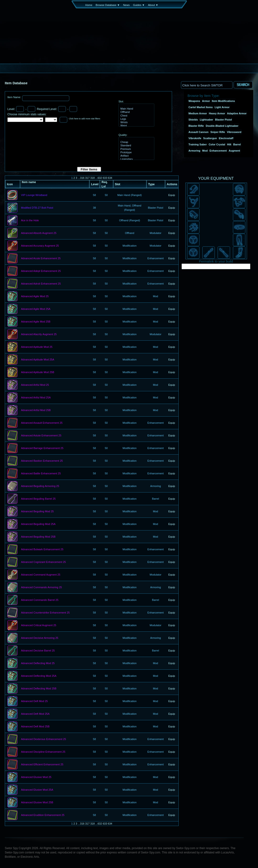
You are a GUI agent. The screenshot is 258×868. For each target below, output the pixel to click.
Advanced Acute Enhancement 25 (41, 259)
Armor (206, 101)
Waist (136, 126)
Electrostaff (226, 138)
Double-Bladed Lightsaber (222, 126)
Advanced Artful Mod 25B (36, 410)
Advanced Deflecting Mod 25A (39, 676)
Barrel (237, 144)
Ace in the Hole (30, 221)
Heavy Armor (217, 113)
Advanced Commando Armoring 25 (41, 587)
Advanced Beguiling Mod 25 (37, 512)
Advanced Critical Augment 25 (39, 625)
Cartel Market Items (201, 107)
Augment (234, 151)
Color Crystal (217, 144)
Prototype (136, 153)
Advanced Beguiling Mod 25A (38, 524)
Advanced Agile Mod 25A (36, 309)
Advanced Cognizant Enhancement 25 (43, 562)
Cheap (136, 142)
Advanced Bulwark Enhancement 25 (42, 550)
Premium (136, 149)
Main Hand (136, 109)
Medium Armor (198, 113)
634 (110, 178)
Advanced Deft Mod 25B (35, 727)
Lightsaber (206, 120)
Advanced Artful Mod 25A (36, 398)
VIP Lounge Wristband (34, 195)
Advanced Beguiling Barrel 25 (38, 499)
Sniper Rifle (218, 132)
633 (105, 178)
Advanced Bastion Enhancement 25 (42, 461)
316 (82, 178)
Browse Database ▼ (108, 5)
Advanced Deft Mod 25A (35, 714)
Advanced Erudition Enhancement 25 (43, 815)
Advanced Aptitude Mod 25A (38, 360)
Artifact (136, 156)
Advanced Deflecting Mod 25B (39, 689)
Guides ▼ (139, 5)
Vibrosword (234, 132)
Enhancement (218, 151)
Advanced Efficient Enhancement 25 (42, 765)
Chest (136, 116)
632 (100, 178)
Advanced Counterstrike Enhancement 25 (45, 613)
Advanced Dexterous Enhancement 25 (43, 739)
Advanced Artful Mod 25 (35, 385)
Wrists (136, 122)
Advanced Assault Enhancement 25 (42, 423)
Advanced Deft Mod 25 (34, 701)
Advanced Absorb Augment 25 (39, 233)
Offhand (136, 112)
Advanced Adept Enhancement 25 (41, 271)
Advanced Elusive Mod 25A (37, 790)
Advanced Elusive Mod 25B (37, 803)
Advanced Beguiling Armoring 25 (40, 486)
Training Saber (198, 144)
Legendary (136, 159)
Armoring (194, 151)
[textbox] (207, 85)
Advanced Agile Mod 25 (35, 296)
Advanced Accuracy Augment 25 (40, 246)
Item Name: (15, 97)
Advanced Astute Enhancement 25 (41, 436)
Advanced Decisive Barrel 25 (38, 651)
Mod (205, 151)
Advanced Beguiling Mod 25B (38, 537)
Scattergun (210, 138)
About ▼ (153, 5)
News (126, 5)
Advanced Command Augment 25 (41, 575)
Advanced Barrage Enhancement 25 (42, 448)
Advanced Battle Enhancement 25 (41, 474)
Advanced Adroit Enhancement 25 (41, 284)
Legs (136, 119)
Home (89, 5)
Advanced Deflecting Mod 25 (38, 663)
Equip (172, 195)
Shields (193, 120)
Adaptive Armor (237, 113)
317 (87, 178)
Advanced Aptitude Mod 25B (38, 372)
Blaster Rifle (196, 126)
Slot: (121, 101)
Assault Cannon (199, 132)
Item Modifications (223, 101)
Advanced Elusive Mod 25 (36, 777)
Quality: (123, 135)
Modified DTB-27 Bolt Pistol (37, 208)
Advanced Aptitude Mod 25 (37, 347)
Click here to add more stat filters (85, 119)
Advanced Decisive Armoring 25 (40, 638)
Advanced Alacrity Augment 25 (39, 334)
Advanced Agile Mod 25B (36, 322)
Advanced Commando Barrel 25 (40, 600)
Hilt (229, 144)
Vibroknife (195, 138)
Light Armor (222, 107)
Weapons (194, 101)
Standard (136, 146)
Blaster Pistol (223, 120)
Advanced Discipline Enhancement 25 (43, 752)
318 (92, 178)
